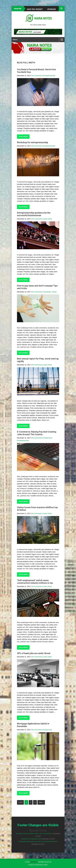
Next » (41, 802)
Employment (48, 438)
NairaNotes (34, 862)
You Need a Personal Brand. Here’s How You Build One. (34, 834)
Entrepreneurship (49, 76)
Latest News (48, 219)
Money (54, 292)
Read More (23, 137)
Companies (47, 292)
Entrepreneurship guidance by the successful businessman (34, 214)
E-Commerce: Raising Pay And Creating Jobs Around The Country (37, 433)
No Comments (37, 76)
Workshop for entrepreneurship (33, 142)
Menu (15, 40)
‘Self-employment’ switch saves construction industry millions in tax (35, 582)
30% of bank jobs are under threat (34, 653)
